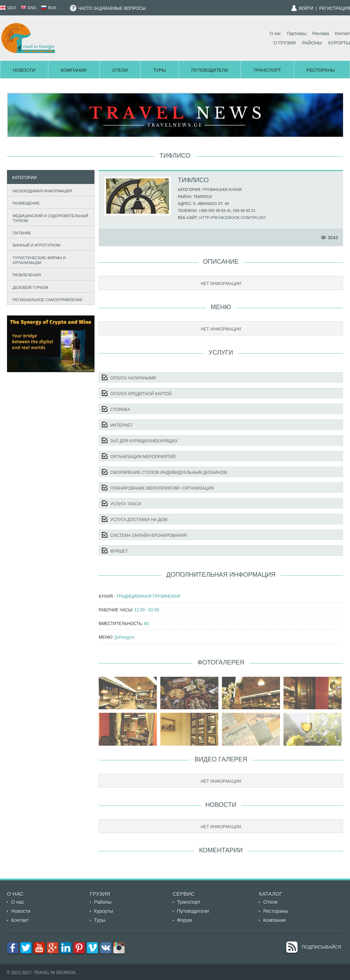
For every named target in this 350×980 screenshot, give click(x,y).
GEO (8, 8)
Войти (306, 8)
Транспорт (267, 70)
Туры (160, 70)
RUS (49, 8)
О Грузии (285, 43)
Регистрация (335, 8)
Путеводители (210, 70)
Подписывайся (321, 947)
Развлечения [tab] (25, 274)
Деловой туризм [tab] (29, 287)
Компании (73, 70)
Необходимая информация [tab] (41, 190)
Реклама (321, 34)
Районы (312, 43)
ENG (29, 8)
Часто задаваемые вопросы (108, 8)
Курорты (339, 43)
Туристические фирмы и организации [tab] (38, 260)
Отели (120, 70)
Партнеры (296, 34)
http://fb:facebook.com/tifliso (232, 218)
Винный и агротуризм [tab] (35, 245)
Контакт (342, 34)
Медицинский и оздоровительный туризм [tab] (49, 218)
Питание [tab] (20, 232)
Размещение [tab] (25, 202)
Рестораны (321, 70)
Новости (24, 70)
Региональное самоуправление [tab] (46, 299)
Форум (185, 920)
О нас (275, 34)
